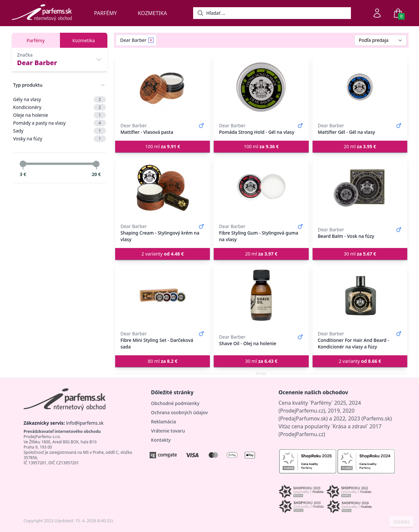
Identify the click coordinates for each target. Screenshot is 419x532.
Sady (60, 131)
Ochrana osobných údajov (179, 412)
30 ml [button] (360, 254)
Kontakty (161, 440)
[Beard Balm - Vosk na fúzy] (360, 188)
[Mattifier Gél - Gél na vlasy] (360, 87)
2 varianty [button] (163, 254)
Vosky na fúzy (60, 139)
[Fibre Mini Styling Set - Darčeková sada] (163, 295)
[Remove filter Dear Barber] (151, 40)
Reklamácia (163, 422)
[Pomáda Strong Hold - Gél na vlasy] (261, 87)
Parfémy (105, 13)
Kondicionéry (60, 107)
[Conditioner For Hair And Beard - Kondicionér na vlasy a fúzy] (360, 295)
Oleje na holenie (60, 115)
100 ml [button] (163, 146)
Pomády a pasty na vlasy (60, 123)
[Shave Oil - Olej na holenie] (261, 295)
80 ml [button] (163, 361)
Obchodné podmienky (175, 403)
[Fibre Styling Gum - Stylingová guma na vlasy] (261, 188)
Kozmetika (152, 13)
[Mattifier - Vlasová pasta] (163, 87)
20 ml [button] (360, 146)
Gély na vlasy (60, 99)
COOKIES (401, 522)
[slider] (23, 164)
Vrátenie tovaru (168, 431)
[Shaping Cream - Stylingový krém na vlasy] (163, 188)
